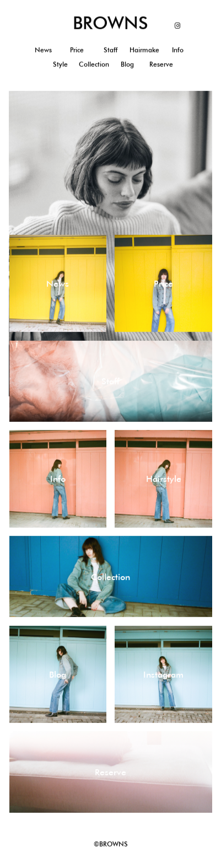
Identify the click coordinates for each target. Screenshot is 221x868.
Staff (110, 50)
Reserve (161, 64)
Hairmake (144, 50)
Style (60, 64)
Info (178, 50)
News (43, 50)
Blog (127, 64)
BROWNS (110, 23)
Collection (94, 64)
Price (77, 50)
